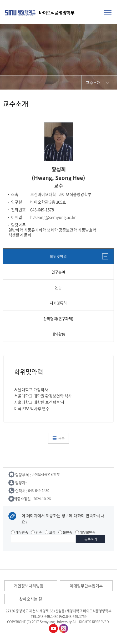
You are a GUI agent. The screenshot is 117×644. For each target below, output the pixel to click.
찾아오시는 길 (31, 599)
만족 (36, 532)
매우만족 (20, 532)
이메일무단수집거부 (86, 586)
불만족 (65, 532)
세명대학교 (21, 13)
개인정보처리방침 (29, 586)
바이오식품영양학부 (57, 13)
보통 (50, 532)
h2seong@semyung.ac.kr (53, 217)
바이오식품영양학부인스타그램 (64, 628)
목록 (62, 438)
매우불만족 (85, 532)
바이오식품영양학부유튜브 (53, 628)
